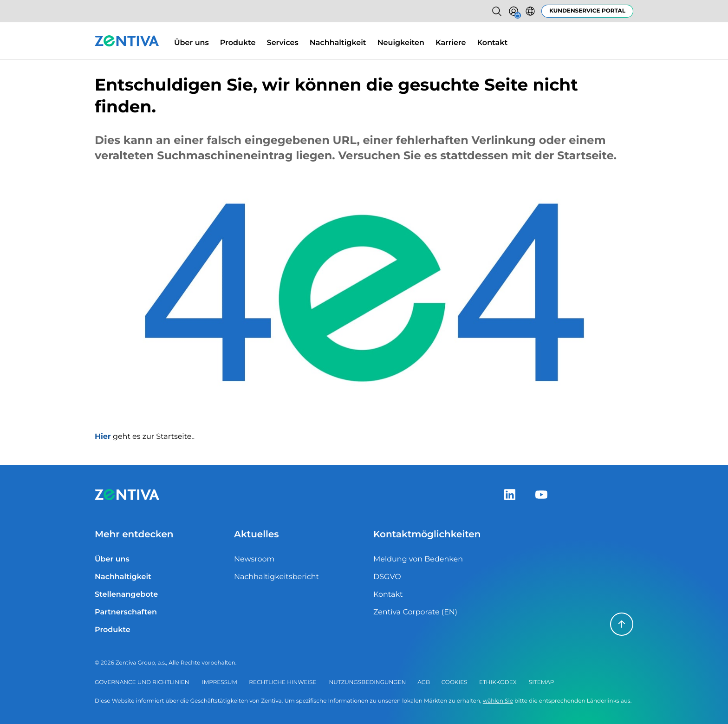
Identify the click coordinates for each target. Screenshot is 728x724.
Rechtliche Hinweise (283, 682)
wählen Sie (498, 701)
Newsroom (254, 559)
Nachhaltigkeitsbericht (276, 577)
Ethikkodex (498, 682)
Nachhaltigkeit (338, 43)
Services (283, 43)
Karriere (451, 43)
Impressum (220, 682)
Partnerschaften (126, 612)
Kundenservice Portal (587, 11)
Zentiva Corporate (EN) (415, 612)
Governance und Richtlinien (142, 682)
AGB (424, 682)
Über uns (192, 43)
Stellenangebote (126, 595)
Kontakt (493, 43)
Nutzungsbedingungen (368, 682)
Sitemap (542, 682)
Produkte (238, 43)
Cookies (455, 682)
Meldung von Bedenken (418, 559)
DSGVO (387, 577)
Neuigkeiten (401, 43)
